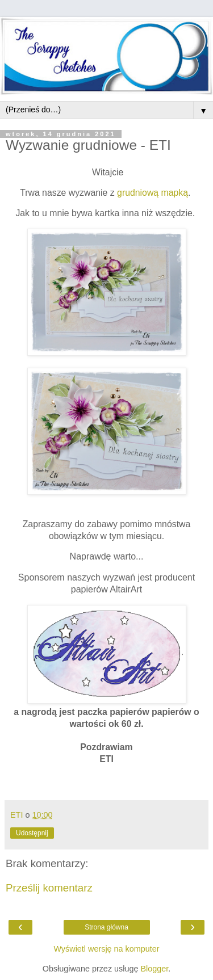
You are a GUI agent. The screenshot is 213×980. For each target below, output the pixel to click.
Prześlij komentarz (49, 888)
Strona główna (106, 927)
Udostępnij (32, 833)
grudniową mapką (153, 193)
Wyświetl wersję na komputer (106, 949)
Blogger (154, 969)
